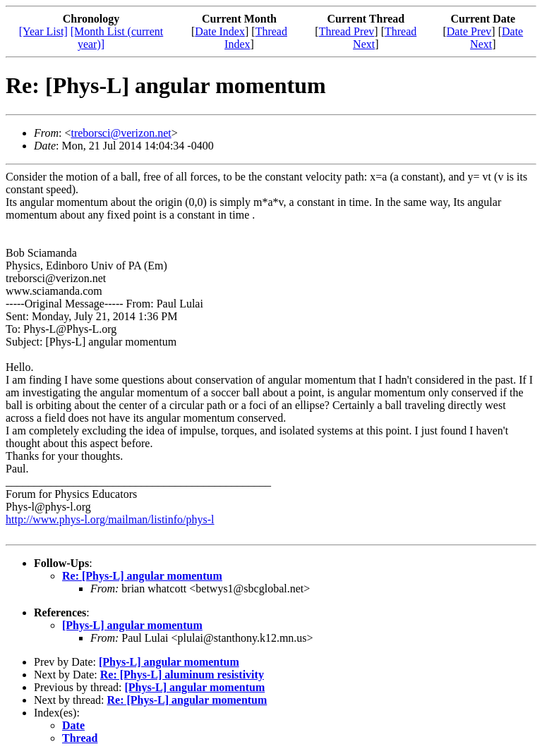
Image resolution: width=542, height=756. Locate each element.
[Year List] (43, 31)
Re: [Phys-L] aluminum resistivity (182, 675)
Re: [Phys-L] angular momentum (142, 576)
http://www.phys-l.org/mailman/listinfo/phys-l (110, 519)
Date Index (220, 31)
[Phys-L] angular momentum (132, 625)
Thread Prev (347, 31)
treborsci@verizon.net (121, 133)
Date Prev (469, 31)
